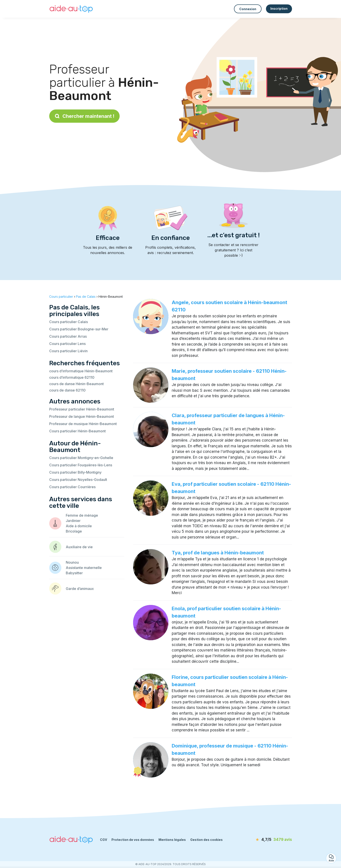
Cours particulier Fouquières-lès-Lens (81, 465)
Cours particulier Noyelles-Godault (78, 480)
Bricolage (74, 531)
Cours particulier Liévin (68, 351)
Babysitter (74, 573)
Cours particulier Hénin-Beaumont (77, 431)
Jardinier (73, 521)
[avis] (267, 840)
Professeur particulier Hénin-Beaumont (82, 409)
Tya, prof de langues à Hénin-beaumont (218, 553)
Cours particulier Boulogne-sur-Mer (79, 329)
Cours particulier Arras (68, 336)
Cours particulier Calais (69, 322)
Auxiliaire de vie (79, 547)
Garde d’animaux (80, 589)
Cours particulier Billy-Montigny (75, 472)
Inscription (279, 8)
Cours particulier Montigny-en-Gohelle (81, 458)
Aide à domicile (79, 526)
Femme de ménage (82, 515)
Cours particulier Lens (67, 344)
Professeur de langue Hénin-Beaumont (82, 416)
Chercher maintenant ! (84, 116)
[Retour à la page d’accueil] (71, 9)
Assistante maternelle (84, 568)
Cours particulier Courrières (72, 487)
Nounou (72, 562)
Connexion (248, 9)
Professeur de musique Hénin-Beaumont (83, 424)
